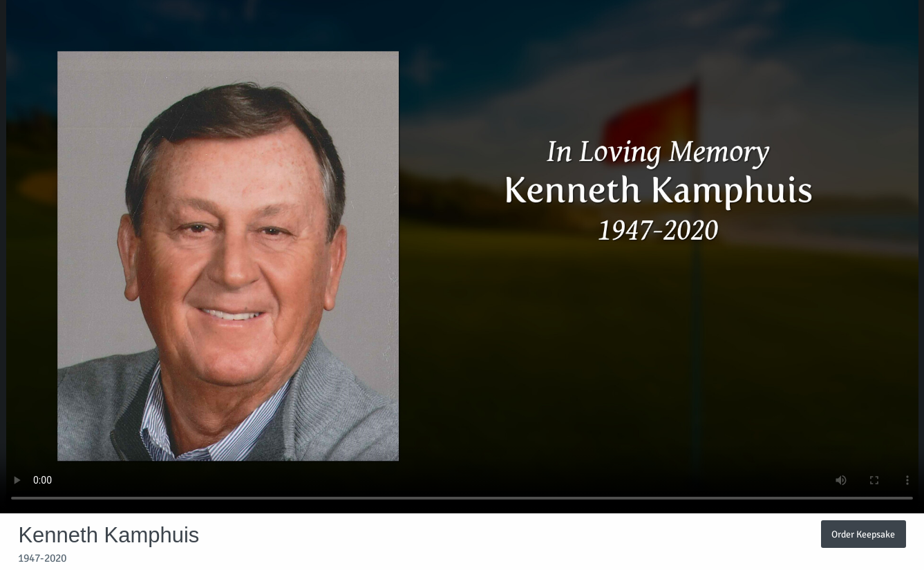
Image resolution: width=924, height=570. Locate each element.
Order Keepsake (863, 534)
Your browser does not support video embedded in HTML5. (462, 257)
